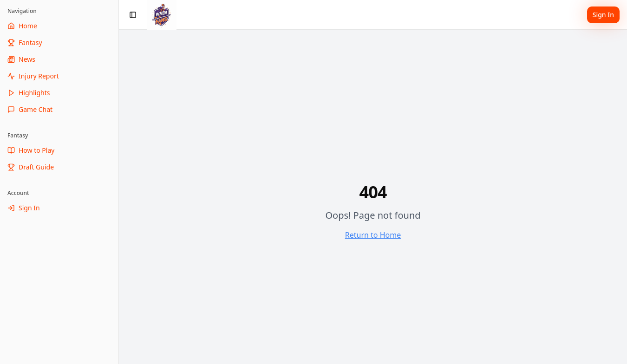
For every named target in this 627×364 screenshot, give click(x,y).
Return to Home (373, 235)
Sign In (603, 15)
